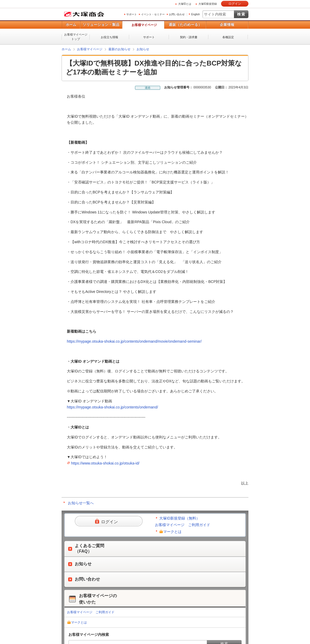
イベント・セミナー (153, 14)
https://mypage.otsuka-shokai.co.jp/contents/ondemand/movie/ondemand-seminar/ (134, 341)
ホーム (71, 25)
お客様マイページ (144, 25)
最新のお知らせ (119, 49)
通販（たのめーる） (185, 25)
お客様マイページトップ (76, 37)
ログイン (235, 4)
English (195, 14)
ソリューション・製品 (101, 25)
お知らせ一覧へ (81, 503)
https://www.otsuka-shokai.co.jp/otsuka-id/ (105, 463)
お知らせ (143, 49)
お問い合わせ (177, 14)
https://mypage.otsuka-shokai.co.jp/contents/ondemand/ (112, 407)
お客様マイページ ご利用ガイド (183, 525)
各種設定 (228, 37)
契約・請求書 (189, 37)
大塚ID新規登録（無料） (179, 518)
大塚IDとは (185, 4)
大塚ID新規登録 (208, 4)
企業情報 (227, 25)
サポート (132, 14)
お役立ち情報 (109, 37)
